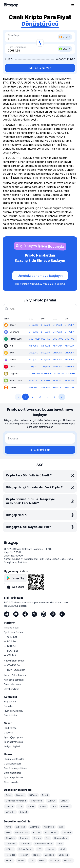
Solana (9, 860)
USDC (42, 860)
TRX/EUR (46, 367)
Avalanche (49, 827)
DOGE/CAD (58, 373)
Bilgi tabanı (10, 702)
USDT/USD (34, 339)
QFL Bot (12, 655)
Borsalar (8, 706)
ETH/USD (34, 332)
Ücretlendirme (12, 689)
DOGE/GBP (70, 373)
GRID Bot (12, 637)
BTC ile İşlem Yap (40, 68)
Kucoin (43, 806)
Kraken (31, 806)
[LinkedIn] (62, 614)
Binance (20, 795)
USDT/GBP (70, 339)
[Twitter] (34, 614)
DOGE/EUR (46, 373)
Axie (61, 827)
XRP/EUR (45, 346)
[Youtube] (16, 614)
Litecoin (51, 849)
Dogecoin (11, 844)
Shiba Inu (63, 855)
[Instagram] (44, 614)
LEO (40, 849)
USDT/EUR (46, 339)
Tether (21, 860)
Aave (8, 827)
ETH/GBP (69, 332)
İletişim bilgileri (12, 746)
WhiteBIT (10, 812)
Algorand (21, 827)
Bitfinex (33, 795)
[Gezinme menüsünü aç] (73, 5)
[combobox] (40, 309)
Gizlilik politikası (12, 764)
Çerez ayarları (12, 782)
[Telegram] (7, 614)
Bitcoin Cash (51, 832)
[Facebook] (25, 614)
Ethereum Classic (44, 844)
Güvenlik (9, 733)
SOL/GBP (69, 360)
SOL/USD (34, 360)
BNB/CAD (57, 353)
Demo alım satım (13, 684)
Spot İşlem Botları (13, 632)
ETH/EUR (46, 332)
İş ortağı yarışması (14, 742)
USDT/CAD (58, 339)
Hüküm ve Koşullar (14, 759)
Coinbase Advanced (16, 801)
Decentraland (61, 838)
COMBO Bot (14, 665)
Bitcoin (37, 832)
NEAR (62, 849)
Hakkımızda (10, 728)
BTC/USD (34, 325)
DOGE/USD (34, 373)
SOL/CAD (57, 360)
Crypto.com (37, 801)
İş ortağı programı (14, 737)
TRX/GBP (69, 367)
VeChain (68, 860)
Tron (32, 860)
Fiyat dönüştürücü (14, 711)
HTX (20, 806)
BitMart (24, 812)
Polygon (24, 855)
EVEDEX (52, 801)
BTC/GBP (69, 325)
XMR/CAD (58, 387)
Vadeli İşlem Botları (14, 661)
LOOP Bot (13, 651)
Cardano (67, 832)
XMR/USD (34, 387)
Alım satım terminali (14, 680)
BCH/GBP (70, 380)
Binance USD (22, 832)
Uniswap (55, 860)
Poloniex (65, 806)
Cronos (37, 838)
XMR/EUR (46, 387)
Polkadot (10, 855)
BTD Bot (12, 646)
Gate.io (64, 801)
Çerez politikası (12, 773)
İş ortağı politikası (13, 777)
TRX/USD (34, 367)
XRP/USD (34, 346)
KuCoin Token (25, 849)
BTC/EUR (46, 325)
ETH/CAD (57, 332)
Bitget (45, 795)
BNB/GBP (69, 353)
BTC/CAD (57, 325)
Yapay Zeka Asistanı (15, 675)
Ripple (37, 855)
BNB (8, 832)
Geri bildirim (10, 715)
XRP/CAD (57, 346)
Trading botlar (12, 628)
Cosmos (24, 838)
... (47, 397)
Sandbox (49, 855)
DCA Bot (12, 641)
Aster (9, 795)
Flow (60, 844)
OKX (54, 806)
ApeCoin (34, 827)
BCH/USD (34, 380)
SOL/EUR (46, 360)
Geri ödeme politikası (15, 768)
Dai (48, 838)
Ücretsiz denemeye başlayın (40, 276)
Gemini (9, 806)
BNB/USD (34, 353)
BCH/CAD (58, 380)
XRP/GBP (69, 346)
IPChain (10, 849)
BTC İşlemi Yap (40, 450)
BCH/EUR (46, 380)
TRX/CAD (57, 367)
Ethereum (25, 844)
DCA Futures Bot (16, 670)
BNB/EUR (46, 353)
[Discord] (53, 614)
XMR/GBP (70, 387)
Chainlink (10, 838)
